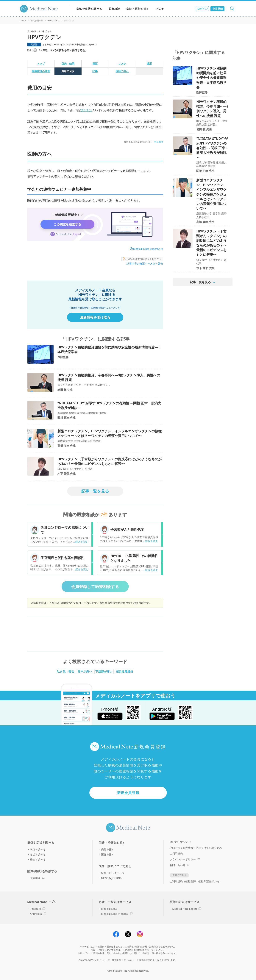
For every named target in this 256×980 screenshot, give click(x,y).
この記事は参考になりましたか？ (142, 259)
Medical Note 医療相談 (117, 914)
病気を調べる (37, 20)
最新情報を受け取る (95, 317)
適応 (149, 63)
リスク (122, 63)
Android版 (38, 914)
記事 (95, 71)
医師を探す (108, 854)
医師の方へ (122, 71)
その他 (160, 9)
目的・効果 (68, 63)
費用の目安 (68, 71)
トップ (23, 20)
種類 (95, 63)
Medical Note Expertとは (148, 249)
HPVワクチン (53, 20)
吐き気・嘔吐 (66, 671)
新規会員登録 (128, 793)
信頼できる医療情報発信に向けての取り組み (196, 848)
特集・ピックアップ (113, 873)
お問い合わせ (179, 865)
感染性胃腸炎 (125, 671)
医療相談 (114, 9)
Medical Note (109, 909)
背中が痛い (85, 671)
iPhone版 (38, 909)
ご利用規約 (176, 854)
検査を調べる (38, 859)
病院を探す (108, 849)
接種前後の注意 (41, 71)
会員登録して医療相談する (95, 586)
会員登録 (218, 9)
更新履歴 (159, 142)
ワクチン (86, 110)
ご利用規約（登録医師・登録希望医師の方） (196, 881)
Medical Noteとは (180, 842)
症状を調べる (38, 854)
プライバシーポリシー (185, 859)
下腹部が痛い (104, 671)
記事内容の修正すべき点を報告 (145, 264)
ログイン (202, 9)
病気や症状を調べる (89, 9)
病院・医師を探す (138, 9)
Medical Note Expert (187, 909)
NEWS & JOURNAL (112, 878)
